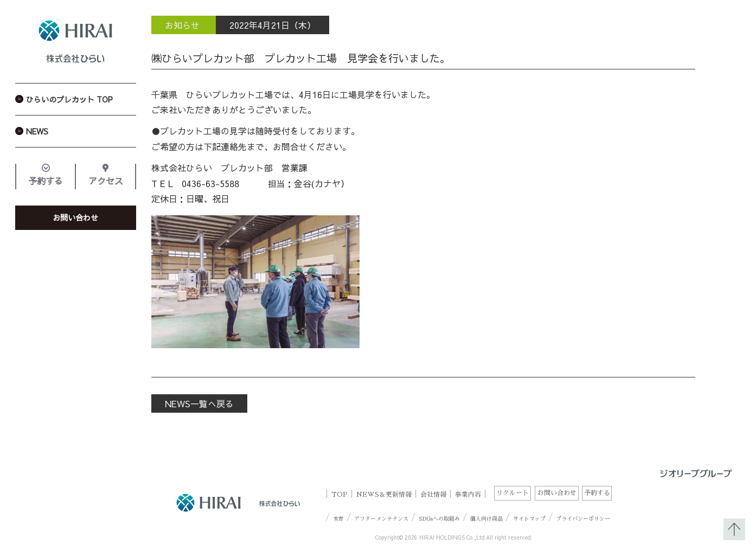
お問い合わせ (75, 217)
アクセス (106, 181)
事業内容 (468, 494)
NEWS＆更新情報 (384, 494)
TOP (339, 494)
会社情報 (433, 494)
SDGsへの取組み (439, 519)
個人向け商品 (486, 519)
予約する (46, 181)
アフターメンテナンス (381, 519)
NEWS (37, 131)
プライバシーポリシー (583, 519)
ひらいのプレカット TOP (69, 99)
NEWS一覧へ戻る (199, 403)
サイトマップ (529, 519)
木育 (338, 519)
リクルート (512, 493)
